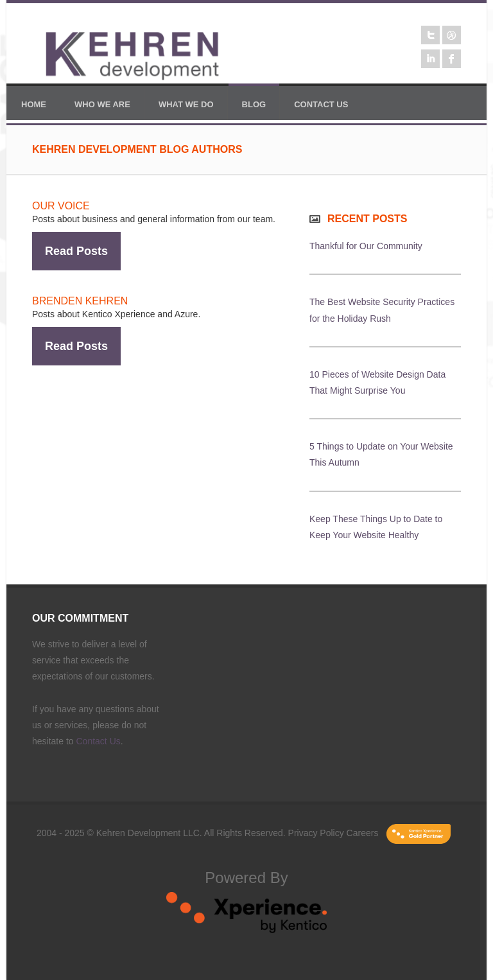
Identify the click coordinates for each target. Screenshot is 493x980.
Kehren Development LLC (148, 833)
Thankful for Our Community (366, 246)
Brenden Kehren (80, 301)
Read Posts (76, 251)
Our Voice (61, 206)
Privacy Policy (316, 833)
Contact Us (99, 741)
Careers (363, 833)
